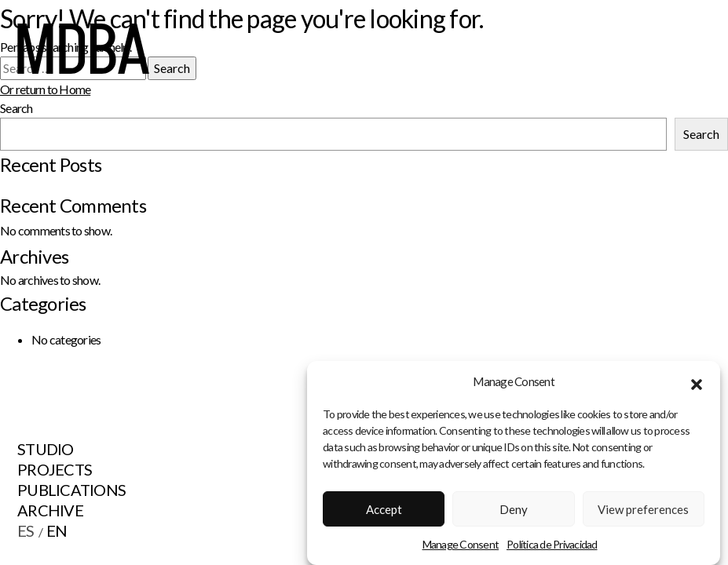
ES (26, 530)
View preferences (643, 512)
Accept (384, 512)
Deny (514, 512)
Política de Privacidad (552, 548)
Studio (46, 449)
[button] (697, 385)
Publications (71, 490)
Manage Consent (461, 548)
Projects (55, 469)
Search (701, 134)
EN (57, 530)
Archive (50, 510)
